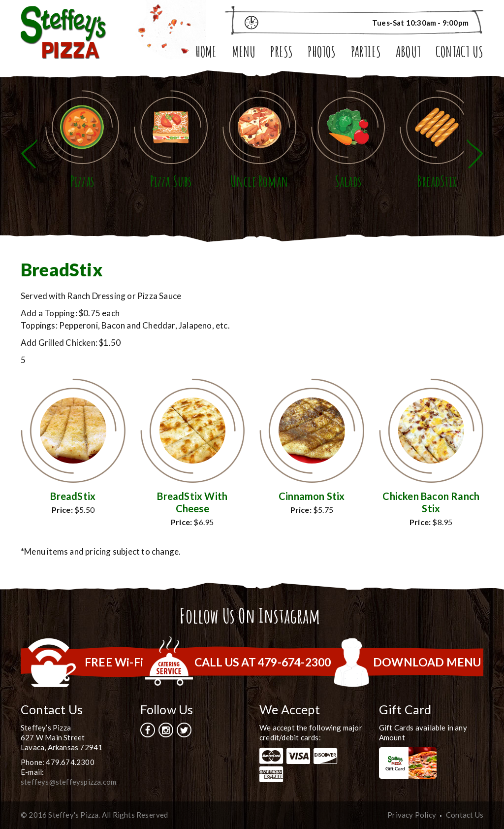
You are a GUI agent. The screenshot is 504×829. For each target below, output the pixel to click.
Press (282, 53)
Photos (322, 53)
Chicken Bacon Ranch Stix (431, 502)
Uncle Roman (259, 181)
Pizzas (82, 181)
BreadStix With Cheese (192, 502)
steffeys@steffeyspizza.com (68, 782)
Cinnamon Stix (312, 496)
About (408, 53)
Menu (244, 53)
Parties (366, 53)
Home (206, 53)
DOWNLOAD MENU (427, 662)
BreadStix (437, 181)
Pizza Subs (171, 181)
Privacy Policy (412, 815)
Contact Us (459, 53)
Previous (29, 154)
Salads (348, 181)
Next (475, 154)
